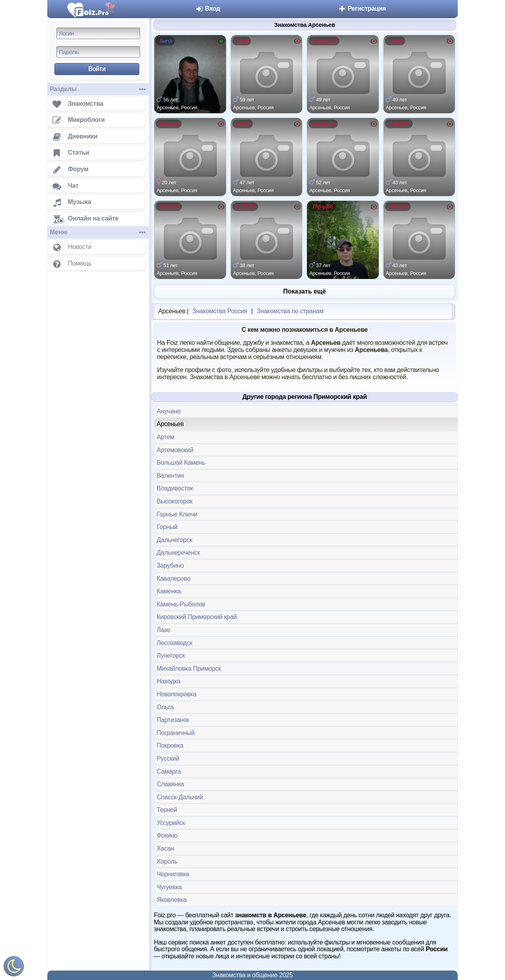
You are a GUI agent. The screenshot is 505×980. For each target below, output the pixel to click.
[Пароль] (98, 52)
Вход (208, 8)
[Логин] (98, 33)
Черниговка (173, 874)
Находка (168, 681)
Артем (166, 437)
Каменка (169, 591)
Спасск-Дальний (180, 797)
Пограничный (176, 733)
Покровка (170, 745)
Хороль (167, 861)
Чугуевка (169, 887)
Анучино (168, 411)
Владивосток (175, 488)
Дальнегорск (174, 540)
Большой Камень (181, 463)
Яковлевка (172, 900)
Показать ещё (305, 291)
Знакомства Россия (220, 311)
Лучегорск (171, 656)
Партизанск (173, 720)
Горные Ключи (177, 514)
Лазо (163, 630)
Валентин (170, 476)
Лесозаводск (174, 643)
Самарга (169, 771)
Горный (167, 527)
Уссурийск (171, 823)
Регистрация (362, 8)
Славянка (170, 784)
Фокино (167, 835)
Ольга (165, 707)
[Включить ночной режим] (14, 968)
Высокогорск (174, 501)
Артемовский (175, 450)
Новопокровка (177, 694)
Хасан (165, 848)
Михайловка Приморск (189, 669)
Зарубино (170, 566)
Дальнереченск (178, 553)
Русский (168, 758)
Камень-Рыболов (181, 604)
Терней (167, 810)
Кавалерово (174, 579)
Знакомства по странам (290, 311)
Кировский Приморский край (197, 617)
